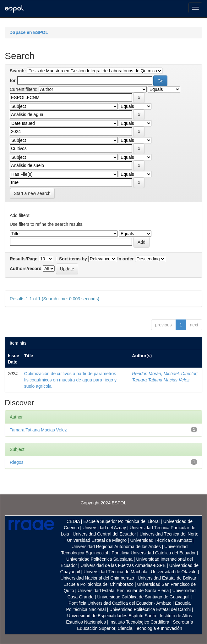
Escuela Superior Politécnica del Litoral (121, 521)
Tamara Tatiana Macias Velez (161, 380)
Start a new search (32, 193)
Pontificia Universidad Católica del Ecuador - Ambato (120, 603)
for (13, 80)
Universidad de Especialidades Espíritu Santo (112, 616)
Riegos (17, 462)
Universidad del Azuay (104, 528)
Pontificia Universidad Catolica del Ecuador (154, 553)
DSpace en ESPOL (29, 32)
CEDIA (73, 521)
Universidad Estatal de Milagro (97, 540)
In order (126, 259)
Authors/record (26, 269)
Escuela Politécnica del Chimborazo (98, 584)
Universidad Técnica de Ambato (161, 540)
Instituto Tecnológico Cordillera (139, 622)
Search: (18, 71)
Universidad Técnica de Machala (115, 572)
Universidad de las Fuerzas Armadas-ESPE (123, 565)
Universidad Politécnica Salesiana (99, 559)
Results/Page (24, 259)
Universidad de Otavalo (174, 572)
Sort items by (73, 259)
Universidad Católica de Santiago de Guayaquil (143, 597)
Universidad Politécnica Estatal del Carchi (150, 609)
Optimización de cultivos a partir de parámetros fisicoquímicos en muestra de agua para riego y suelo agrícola (70, 380)
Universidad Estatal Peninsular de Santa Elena (123, 591)
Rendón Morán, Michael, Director (164, 374)
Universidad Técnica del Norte (169, 534)
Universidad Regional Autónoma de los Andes (116, 547)
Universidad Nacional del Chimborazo (97, 578)
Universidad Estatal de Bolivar (167, 578)
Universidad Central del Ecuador (104, 534)
